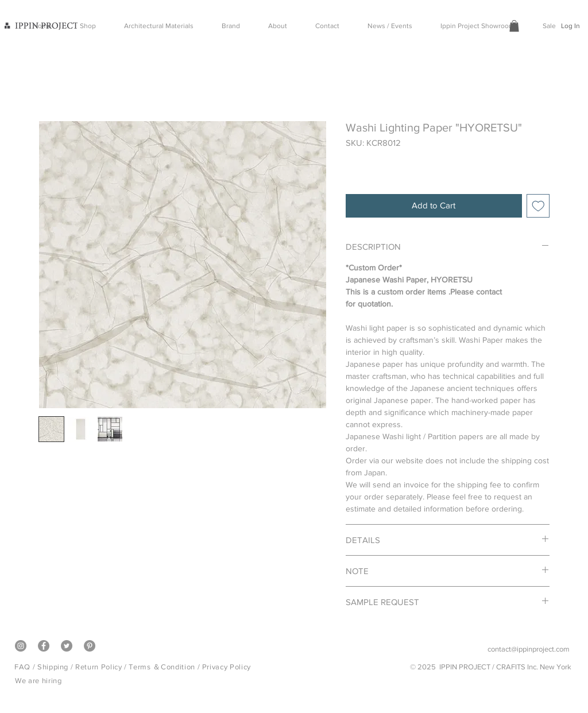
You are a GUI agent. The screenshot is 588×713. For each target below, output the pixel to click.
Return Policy (98, 667)
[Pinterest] (90, 646)
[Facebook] (44, 646)
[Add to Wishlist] (538, 206)
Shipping (53, 667)
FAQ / (26, 667)
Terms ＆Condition (162, 667)
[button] (514, 26)
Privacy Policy (227, 667)
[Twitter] (67, 646)
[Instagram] (21, 646)
